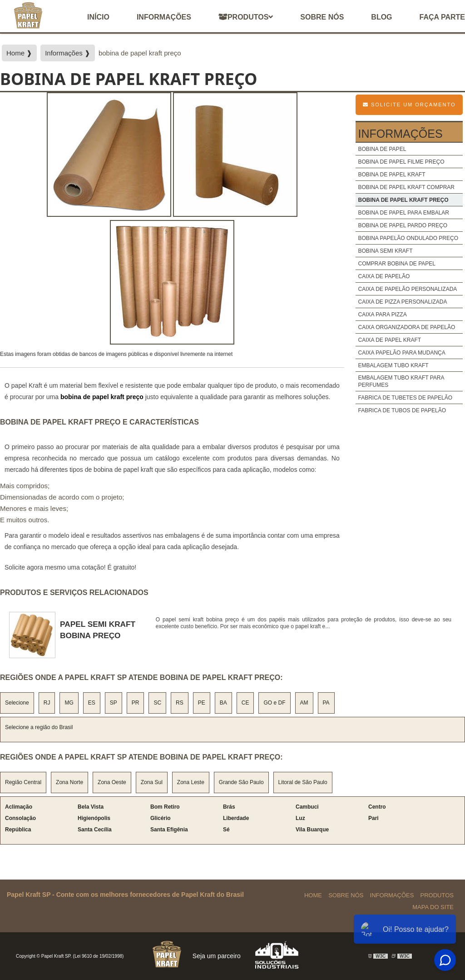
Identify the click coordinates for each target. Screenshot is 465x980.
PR (136, 703)
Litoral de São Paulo (303, 782)
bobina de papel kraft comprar (406, 187)
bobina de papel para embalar (403, 213)
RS (180, 703)
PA (326, 703)
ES (92, 703)
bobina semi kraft (385, 251)
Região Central (23, 782)
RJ (47, 703)
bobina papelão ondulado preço (408, 238)
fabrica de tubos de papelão (402, 410)
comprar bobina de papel (397, 264)
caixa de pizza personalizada (402, 302)
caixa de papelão (384, 276)
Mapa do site (433, 907)
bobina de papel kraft (391, 175)
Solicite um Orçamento (409, 105)
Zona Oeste (112, 782)
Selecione (17, 703)
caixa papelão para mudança (401, 353)
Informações (164, 17)
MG (69, 703)
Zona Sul (152, 782)
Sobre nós (322, 17)
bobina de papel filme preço (401, 162)
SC (157, 703)
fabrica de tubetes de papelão (405, 398)
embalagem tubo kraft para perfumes (401, 381)
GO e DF (274, 703)
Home (313, 895)
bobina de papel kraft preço (403, 200)
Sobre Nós (346, 895)
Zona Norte (69, 782)
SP (114, 703)
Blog (381, 17)
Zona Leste (191, 782)
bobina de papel (382, 149)
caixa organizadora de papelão (406, 327)
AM (304, 703)
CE (245, 703)
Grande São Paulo (241, 782)
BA (223, 703)
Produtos (246, 17)
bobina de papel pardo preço (403, 225)
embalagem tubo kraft (393, 365)
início (98, 17)
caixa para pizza (382, 315)
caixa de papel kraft (389, 340)
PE (202, 703)
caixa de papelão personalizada (407, 289)
